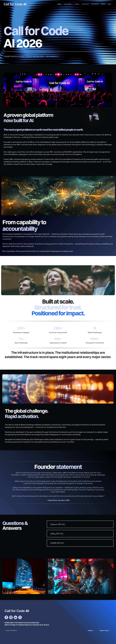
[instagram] (11, 618)
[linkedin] (15, 618)
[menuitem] (60, 4)
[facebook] (6, 618)
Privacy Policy (104, 631)
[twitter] (20, 618)
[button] (80, 524)
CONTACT (91, 631)
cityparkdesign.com (10, 635)
